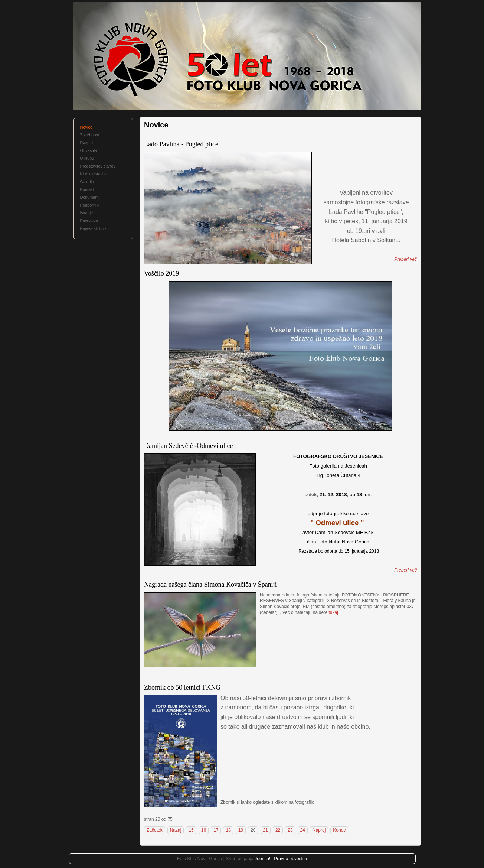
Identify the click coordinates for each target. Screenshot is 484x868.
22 (278, 830)
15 (191, 830)
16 (204, 830)
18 (228, 830)
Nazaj (176, 830)
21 (266, 830)
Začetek (155, 830)
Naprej (319, 830)
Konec (339, 830)
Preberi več (405, 259)
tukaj (333, 612)
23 (290, 830)
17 (216, 830)
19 (241, 830)
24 (303, 830)
